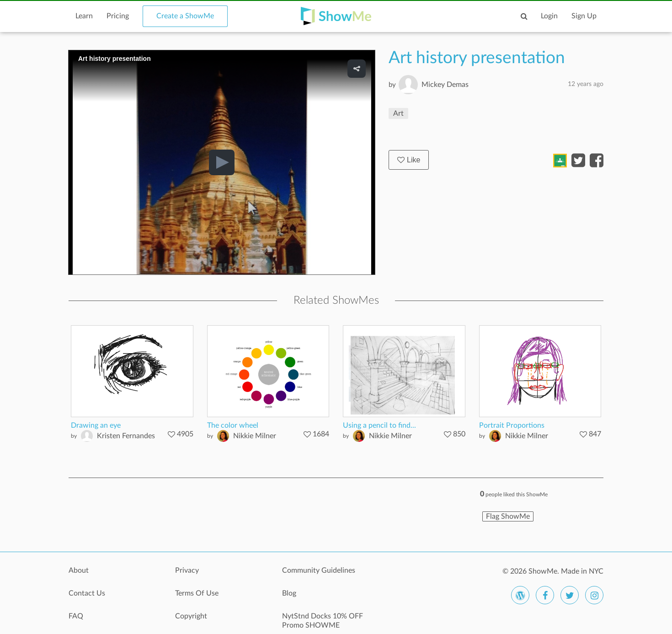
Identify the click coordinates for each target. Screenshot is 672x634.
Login (549, 16)
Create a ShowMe (185, 16)
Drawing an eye (96, 425)
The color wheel (233, 425)
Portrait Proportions (512, 425)
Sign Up (584, 16)
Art (398, 113)
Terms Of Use (197, 593)
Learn (84, 16)
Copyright (191, 616)
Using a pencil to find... (379, 425)
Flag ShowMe (508, 516)
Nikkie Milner (255, 436)
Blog (289, 593)
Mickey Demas (445, 85)
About (79, 570)
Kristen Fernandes (126, 436)
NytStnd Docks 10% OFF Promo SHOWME (323, 621)
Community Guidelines (319, 570)
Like (409, 160)
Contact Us (87, 593)
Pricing (118, 16)
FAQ (76, 616)
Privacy (187, 570)
